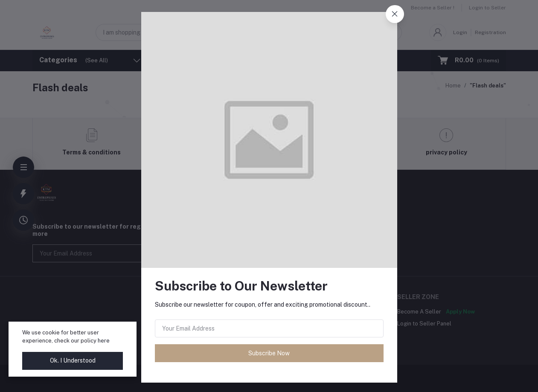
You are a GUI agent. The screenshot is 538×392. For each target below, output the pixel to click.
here (104, 341)
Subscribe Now (269, 353)
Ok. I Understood (73, 360)
